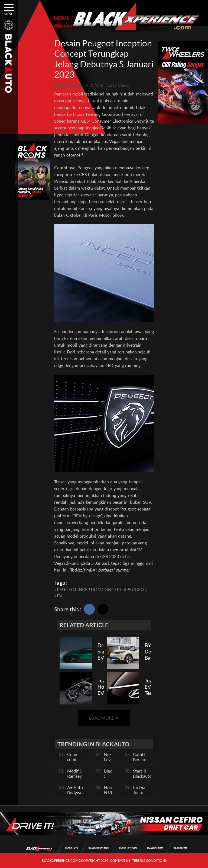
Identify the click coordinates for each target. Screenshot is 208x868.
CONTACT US (120, 861)
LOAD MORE (104, 718)
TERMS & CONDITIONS (149, 861)
